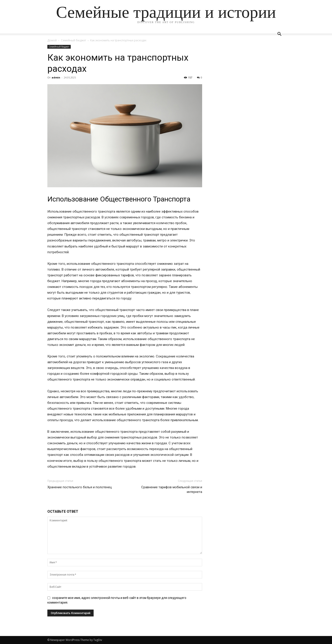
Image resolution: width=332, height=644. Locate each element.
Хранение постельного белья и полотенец (80, 487)
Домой (52, 40)
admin (56, 77)
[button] (280, 35)
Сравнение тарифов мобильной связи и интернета (172, 489)
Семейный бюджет (73, 40)
